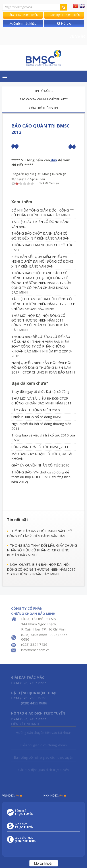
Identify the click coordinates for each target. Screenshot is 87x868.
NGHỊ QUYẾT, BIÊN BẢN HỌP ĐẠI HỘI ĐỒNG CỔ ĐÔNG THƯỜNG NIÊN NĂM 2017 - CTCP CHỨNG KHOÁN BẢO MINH (43, 367)
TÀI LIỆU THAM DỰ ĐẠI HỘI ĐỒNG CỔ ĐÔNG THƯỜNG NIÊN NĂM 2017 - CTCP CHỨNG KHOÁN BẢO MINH (43, 304)
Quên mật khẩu (23, 23)
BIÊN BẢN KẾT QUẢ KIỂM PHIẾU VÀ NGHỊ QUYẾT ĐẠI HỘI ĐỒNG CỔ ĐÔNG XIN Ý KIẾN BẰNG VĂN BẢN (42, 261)
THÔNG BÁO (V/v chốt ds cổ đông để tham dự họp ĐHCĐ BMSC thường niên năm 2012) (41, 477)
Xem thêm (22, 202)
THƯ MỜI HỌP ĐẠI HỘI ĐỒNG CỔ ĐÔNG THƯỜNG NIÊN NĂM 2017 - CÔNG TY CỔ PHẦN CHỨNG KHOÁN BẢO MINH (40, 323)
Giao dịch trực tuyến (64, 15)
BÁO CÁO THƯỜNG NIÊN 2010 (36, 410)
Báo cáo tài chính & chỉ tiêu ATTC (44, 99)
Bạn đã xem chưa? (30, 383)
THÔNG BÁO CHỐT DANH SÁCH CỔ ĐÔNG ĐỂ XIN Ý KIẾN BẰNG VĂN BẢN (40, 236)
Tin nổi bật (18, 520)
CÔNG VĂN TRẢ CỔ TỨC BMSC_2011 (40, 447)
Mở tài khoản (44, 863)
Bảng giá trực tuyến (23, 15)
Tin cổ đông (44, 91)
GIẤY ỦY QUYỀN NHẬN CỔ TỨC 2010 (40, 465)
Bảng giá (24, 812)
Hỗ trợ (64, 23)
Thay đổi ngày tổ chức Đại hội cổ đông (40, 391)
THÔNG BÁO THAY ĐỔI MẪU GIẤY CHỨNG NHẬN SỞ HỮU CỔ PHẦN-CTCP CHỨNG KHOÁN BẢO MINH (42, 550)
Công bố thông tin (43, 108)
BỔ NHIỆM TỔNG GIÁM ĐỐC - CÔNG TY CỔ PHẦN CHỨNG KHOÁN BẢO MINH (43, 213)
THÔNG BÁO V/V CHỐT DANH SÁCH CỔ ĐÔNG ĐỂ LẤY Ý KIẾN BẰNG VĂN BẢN (40, 533)
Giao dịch (24, 826)
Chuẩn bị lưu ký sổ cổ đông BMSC (37, 417)
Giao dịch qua (25, 839)
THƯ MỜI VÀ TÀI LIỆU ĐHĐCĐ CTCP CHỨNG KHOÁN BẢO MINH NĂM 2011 (41, 401)
